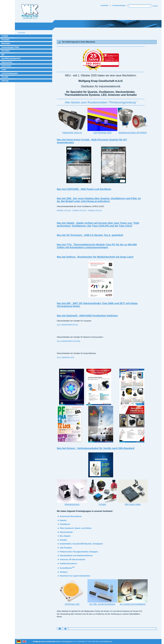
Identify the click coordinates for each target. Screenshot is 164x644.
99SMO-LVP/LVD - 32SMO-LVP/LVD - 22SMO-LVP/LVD (79, 211)
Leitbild (5, 36)
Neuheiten (6, 43)
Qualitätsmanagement (11, 58)
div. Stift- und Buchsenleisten (102, 604)
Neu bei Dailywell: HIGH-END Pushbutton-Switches (87, 316)
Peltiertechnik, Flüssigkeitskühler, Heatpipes (79, 552)
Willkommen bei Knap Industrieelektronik (30, 11)
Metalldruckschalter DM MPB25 (133, 133)
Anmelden (105, 5)
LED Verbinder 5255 (102, 133)
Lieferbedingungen (10, 73)
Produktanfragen (119, 5)
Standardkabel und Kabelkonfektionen (76, 556)
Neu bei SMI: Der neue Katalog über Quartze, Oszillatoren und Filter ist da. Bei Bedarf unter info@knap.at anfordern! (99, 200)
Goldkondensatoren (68, 563)
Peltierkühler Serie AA (72, 133)
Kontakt (5, 77)
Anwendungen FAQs (10, 47)
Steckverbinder (66, 532)
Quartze (63, 520)
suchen (155, 6)
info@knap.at (107, 641)
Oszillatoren (65, 524)
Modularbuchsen (72, 504)
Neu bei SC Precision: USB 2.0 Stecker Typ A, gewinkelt (90, 235)
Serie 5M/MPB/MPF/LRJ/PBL (69, 341)
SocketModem (67, 568)
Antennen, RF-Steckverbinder (72, 559)
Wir (3, 55)
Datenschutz (7, 62)
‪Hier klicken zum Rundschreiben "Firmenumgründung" (101, 102)
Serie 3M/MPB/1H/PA (65, 357)
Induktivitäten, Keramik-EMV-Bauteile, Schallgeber (81, 544)
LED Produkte (66, 548)
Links (4, 70)
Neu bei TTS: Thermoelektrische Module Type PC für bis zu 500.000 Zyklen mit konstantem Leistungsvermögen (97, 246)
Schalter (102, 504)
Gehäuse (64, 572)
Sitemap (5, 81)
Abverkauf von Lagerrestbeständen (75, 576)
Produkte (5, 40)
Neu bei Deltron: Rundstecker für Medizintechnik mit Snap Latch (95, 257)
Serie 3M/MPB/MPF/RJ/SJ (67, 325)
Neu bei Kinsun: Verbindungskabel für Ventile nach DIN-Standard (96, 448)
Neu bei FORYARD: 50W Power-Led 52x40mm (84, 189)
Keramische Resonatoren (71, 516)
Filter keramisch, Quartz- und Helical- (76, 528)
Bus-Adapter (65, 536)
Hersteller (6, 51)
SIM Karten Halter (133, 504)
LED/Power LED (72, 604)
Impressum (6, 66)
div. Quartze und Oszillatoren (133, 604)
